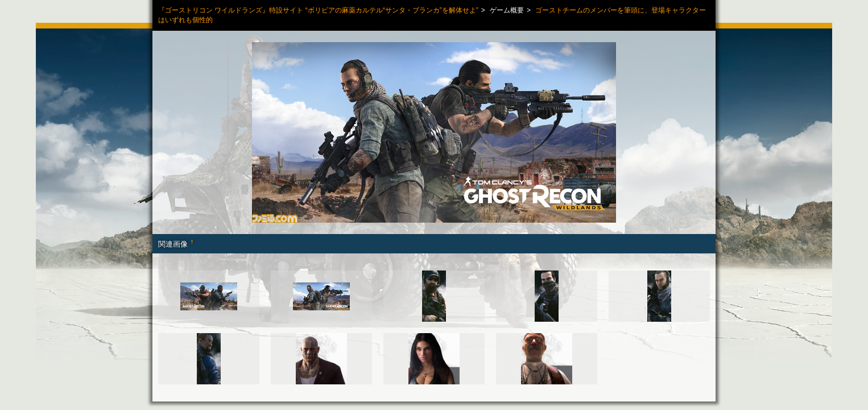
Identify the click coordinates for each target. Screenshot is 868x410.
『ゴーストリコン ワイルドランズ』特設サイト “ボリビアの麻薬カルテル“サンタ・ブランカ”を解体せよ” (318, 10)
